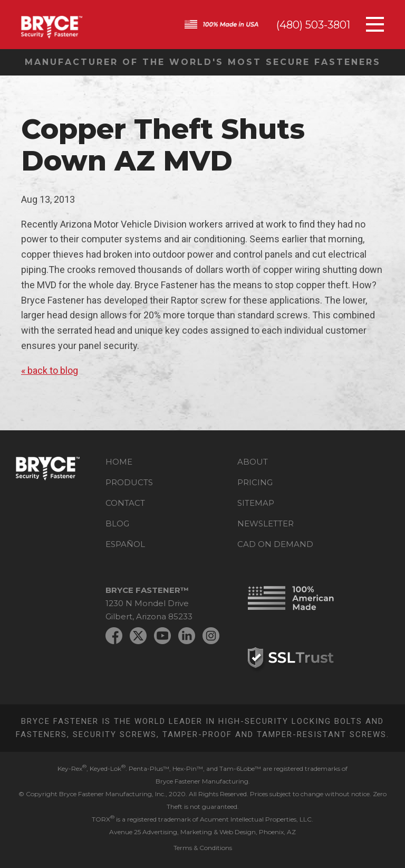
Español (125, 544)
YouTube (162, 636)
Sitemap (256, 503)
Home (119, 462)
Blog (117, 523)
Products (129, 482)
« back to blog (50, 370)
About (253, 462)
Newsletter (266, 523)
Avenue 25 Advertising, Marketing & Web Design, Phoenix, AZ (202, 832)
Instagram (211, 636)
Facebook (114, 636)
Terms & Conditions (203, 848)
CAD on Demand (275, 544)
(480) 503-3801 (313, 25)
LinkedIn (187, 636)
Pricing (255, 482)
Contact (125, 503)
